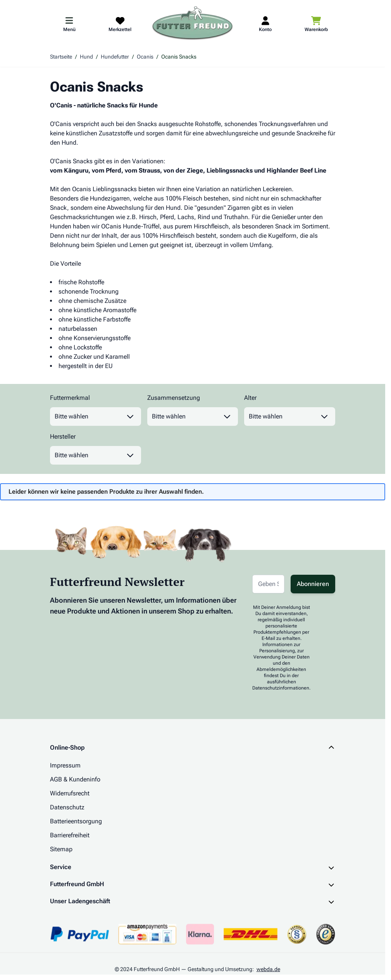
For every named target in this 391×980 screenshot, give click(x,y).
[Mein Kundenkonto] (265, 24)
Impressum (65, 765)
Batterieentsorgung (76, 821)
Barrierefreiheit (70, 835)
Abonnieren (313, 584)
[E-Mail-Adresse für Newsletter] (268, 584)
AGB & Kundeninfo (75, 779)
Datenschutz (67, 807)
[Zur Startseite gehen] (193, 24)
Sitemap (61, 849)
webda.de (268, 969)
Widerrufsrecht (70, 793)
